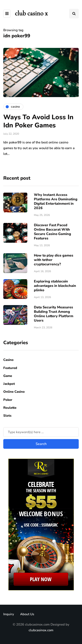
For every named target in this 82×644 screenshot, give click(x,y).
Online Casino (14, 392)
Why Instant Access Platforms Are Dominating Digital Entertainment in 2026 (56, 201)
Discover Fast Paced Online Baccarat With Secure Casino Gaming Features (52, 232)
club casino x (31, 13)
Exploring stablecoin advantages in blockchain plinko (55, 286)
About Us (27, 614)
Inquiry (9, 614)
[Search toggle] (74, 14)
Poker (8, 400)
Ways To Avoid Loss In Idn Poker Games (38, 121)
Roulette (10, 408)
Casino (8, 360)
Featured (10, 368)
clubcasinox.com (41, 630)
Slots (7, 416)
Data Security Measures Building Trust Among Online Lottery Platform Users (54, 314)
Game (8, 376)
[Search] (41, 432)
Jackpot (9, 384)
